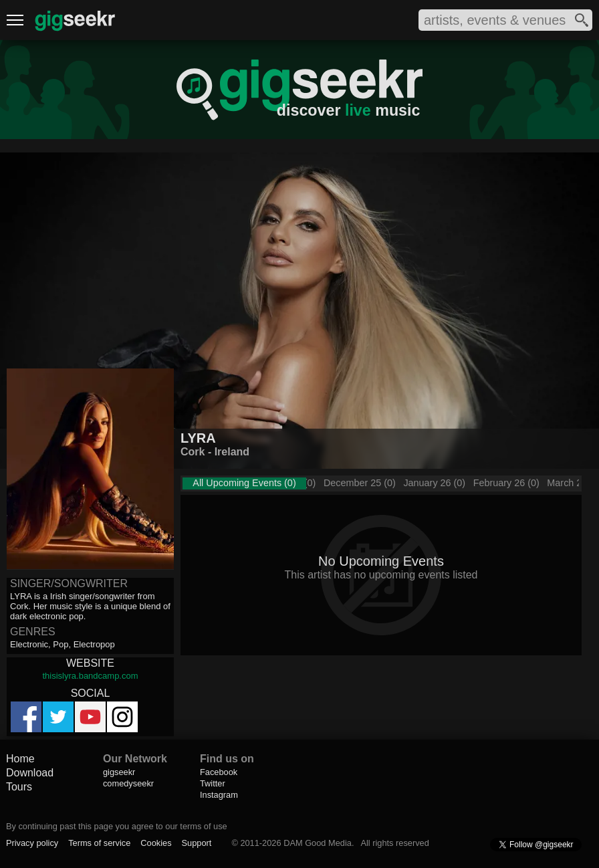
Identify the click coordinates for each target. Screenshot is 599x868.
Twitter (213, 783)
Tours (19, 787)
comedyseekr (128, 783)
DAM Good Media (318, 843)
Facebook (219, 772)
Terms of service (99, 843)
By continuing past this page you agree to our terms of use (117, 826)
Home (20, 759)
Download (30, 773)
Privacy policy (32, 843)
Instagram (219, 795)
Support (197, 843)
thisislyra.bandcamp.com (90, 676)
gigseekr (119, 772)
